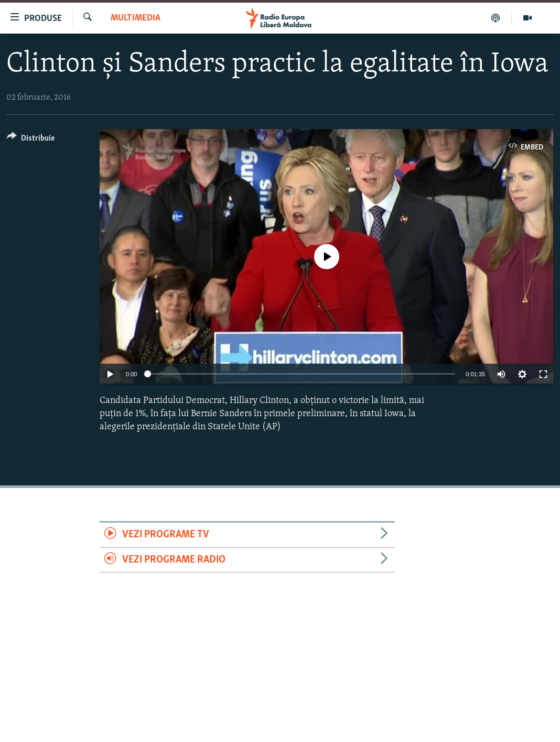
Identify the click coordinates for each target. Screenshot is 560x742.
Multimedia (136, 18)
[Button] (31, 140)
